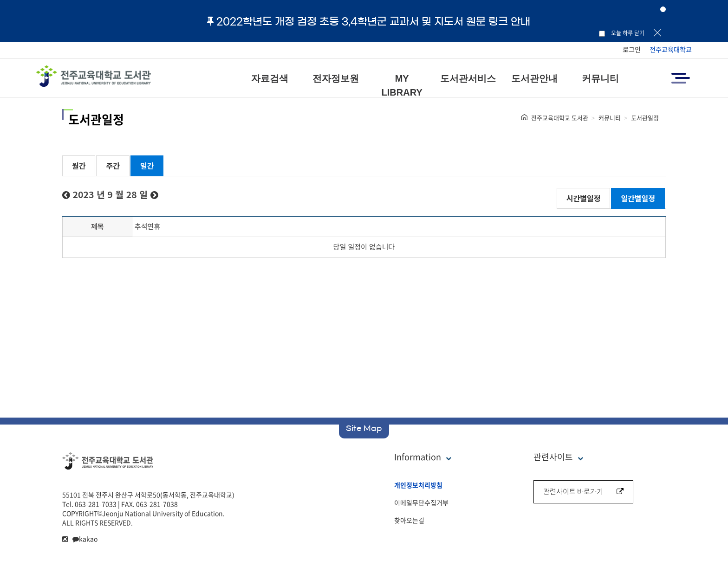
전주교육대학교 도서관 (560, 118)
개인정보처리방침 (418, 485)
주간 (113, 166)
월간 (79, 166)
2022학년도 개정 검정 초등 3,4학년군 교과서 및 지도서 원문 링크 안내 (369, 21)
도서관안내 (534, 78)
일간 (147, 166)
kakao (85, 539)
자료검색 (270, 78)
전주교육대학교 (671, 49)
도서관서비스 (468, 78)
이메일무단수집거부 (421, 502)
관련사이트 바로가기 (583, 491)
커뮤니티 (600, 78)
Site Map (364, 428)
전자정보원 (336, 78)
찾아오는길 (409, 520)
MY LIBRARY (402, 85)
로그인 (632, 49)
